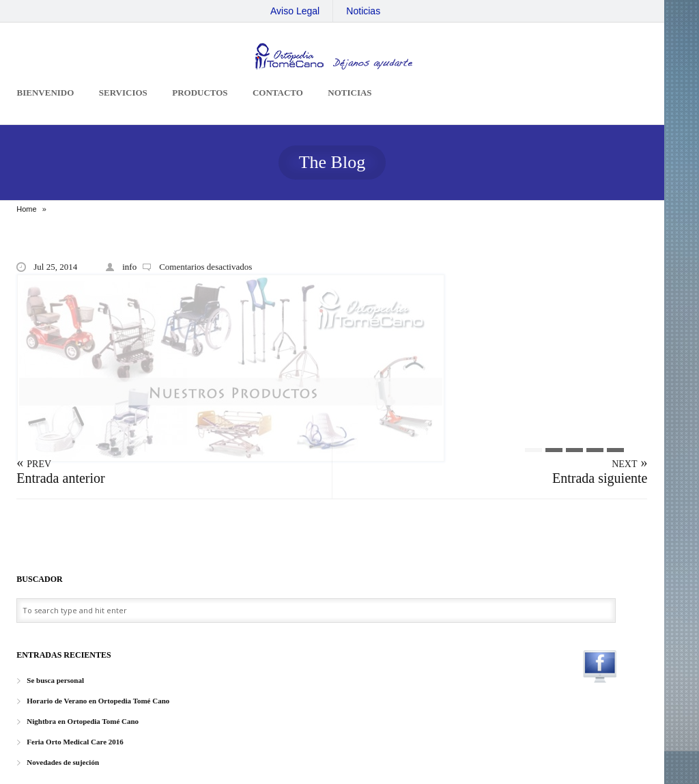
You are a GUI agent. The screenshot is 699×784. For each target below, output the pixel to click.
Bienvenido (46, 93)
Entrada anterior (60, 478)
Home (26, 209)
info (129, 267)
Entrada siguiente (600, 478)
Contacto (278, 93)
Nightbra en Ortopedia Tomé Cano (83, 721)
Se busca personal (55, 680)
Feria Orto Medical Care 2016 (75, 742)
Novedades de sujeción (63, 762)
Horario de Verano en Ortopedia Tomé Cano (98, 701)
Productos (200, 93)
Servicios (123, 93)
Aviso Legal (295, 11)
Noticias (363, 11)
